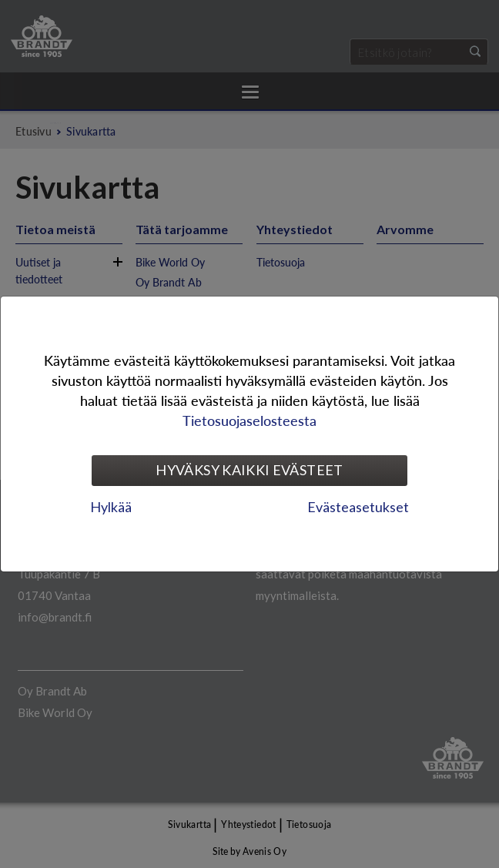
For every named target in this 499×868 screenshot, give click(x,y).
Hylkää (111, 507)
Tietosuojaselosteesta (249, 420)
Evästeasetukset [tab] (358, 507)
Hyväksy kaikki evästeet (249, 470)
